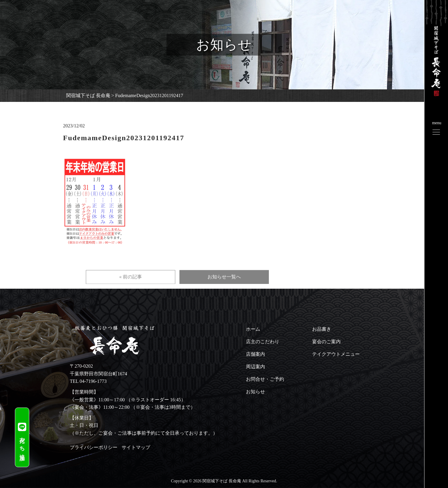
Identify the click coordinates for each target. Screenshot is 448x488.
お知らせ (255, 392)
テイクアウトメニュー (336, 354)
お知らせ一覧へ (224, 285)
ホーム (253, 329)
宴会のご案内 (326, 342)
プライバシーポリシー (94, 447)
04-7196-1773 (93, 381)
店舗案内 (255, 354)
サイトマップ (136, 447)
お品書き (322, 329)
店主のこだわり (263, 342)
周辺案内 (255, 367)
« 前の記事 (131, 285)
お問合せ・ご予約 (265, 379)
